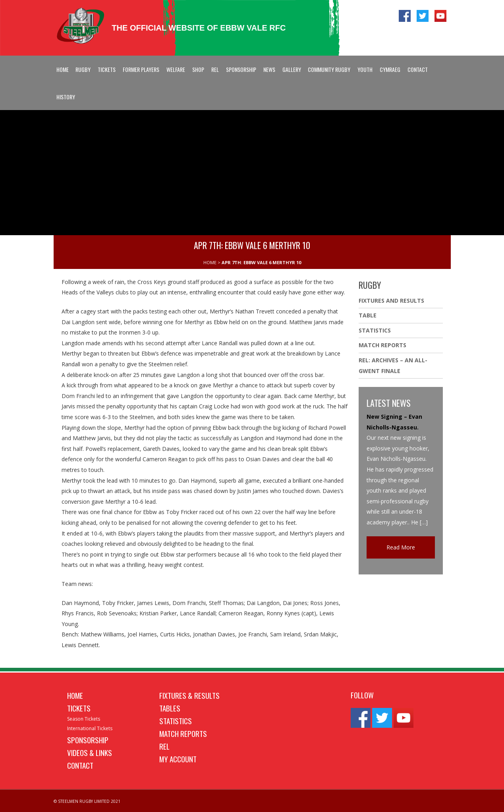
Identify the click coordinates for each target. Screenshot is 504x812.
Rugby (83, 69)
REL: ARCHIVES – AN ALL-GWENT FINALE (393, 365)
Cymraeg (390, 69)
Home (63, 69)
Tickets (107, 69)
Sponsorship (241, 69)
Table (368, 315)
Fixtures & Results (189, 695)
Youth (365, 69)
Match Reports (382, 345)
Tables (170, 708)
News (269, 69)
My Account (178, 759)
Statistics (375, 330)
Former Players (141, 69)
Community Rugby (329, 69)
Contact (418, 69)
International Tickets (90, 728)
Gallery (292, 69)
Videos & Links (90, 752)
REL (215, 69)
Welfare (176, 69)
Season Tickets (84, 719)
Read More (401, 547)
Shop (198, 69)
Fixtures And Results (391, 301)
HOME (210, 262)
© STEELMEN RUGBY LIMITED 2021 (87, 801)
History (66, 97)
